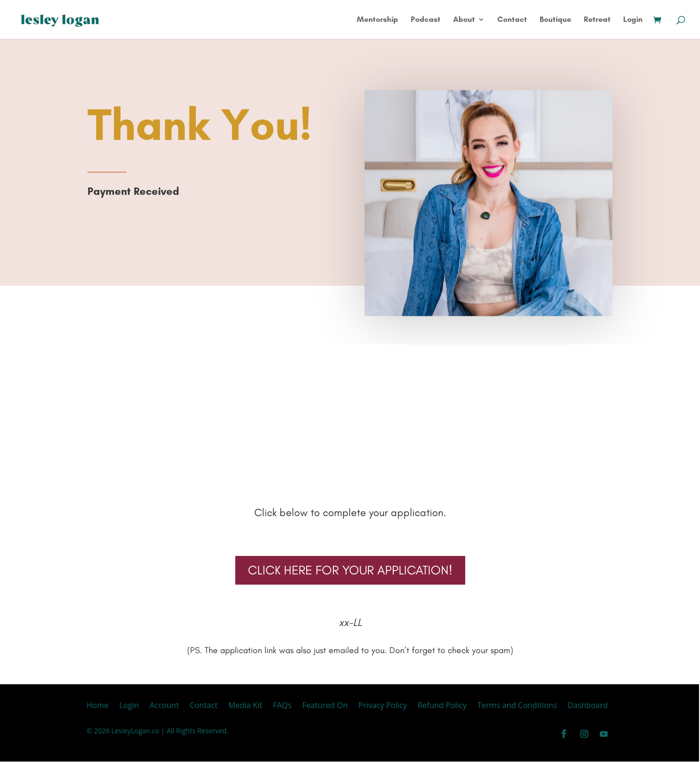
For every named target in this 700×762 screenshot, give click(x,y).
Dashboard (588, 706)
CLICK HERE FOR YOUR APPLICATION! (350, 570)
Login (633, 20)
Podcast (426, 20)
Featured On (325, 706)
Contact (512, 20)
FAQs (282, 706)
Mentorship (377, 20)
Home (97, 706)
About (464, 20)
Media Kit (245, 706)
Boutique (555, 20)
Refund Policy (442, 706)
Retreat (597, 20)
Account (164, 706)
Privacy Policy (383, 706)
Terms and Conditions (517, 706)
